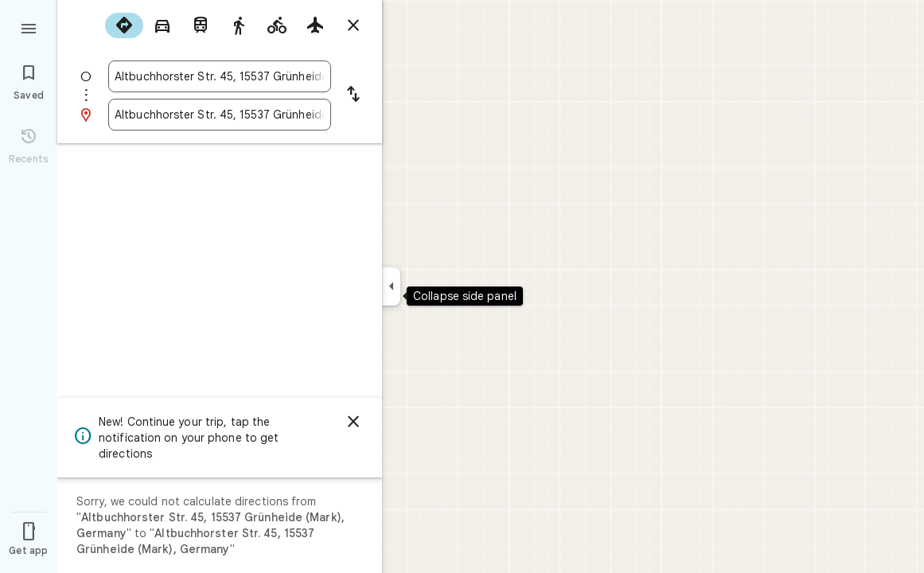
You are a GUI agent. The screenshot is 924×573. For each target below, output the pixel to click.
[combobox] (220, 76)
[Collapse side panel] (391, 286)
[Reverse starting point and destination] (353, 95)
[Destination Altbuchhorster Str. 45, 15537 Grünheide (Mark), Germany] (220, 115)
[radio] (124, 25)
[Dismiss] (353, 422)
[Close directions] (353, 25)
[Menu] (29, 27)
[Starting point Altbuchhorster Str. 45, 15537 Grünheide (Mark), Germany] (220, 76)
